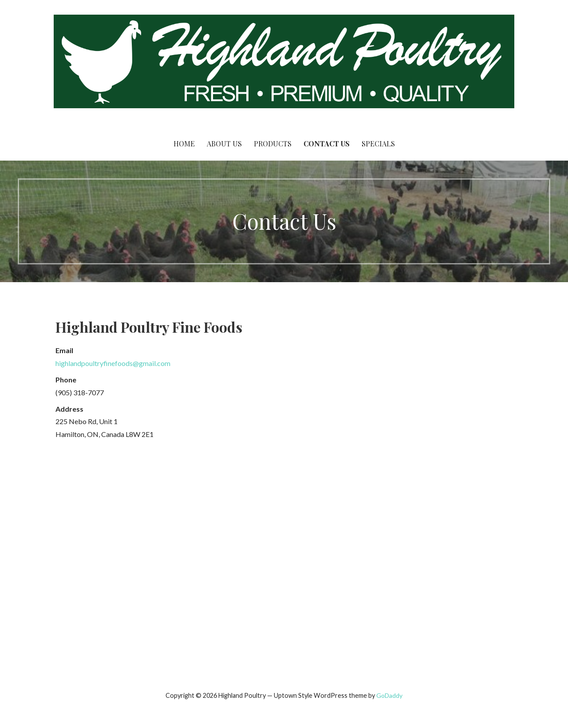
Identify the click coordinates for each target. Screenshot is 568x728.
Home (184, 144)
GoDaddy (389, 695)
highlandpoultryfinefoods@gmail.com (113, 363)
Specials (378, 144)
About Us (224, 144)
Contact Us (327, 144)
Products (273, 144)
